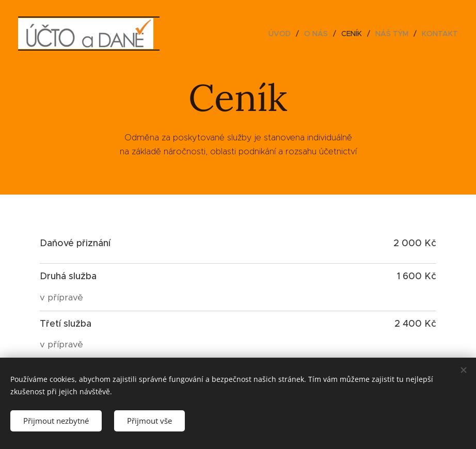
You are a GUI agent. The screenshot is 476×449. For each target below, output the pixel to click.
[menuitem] (282, 34)
